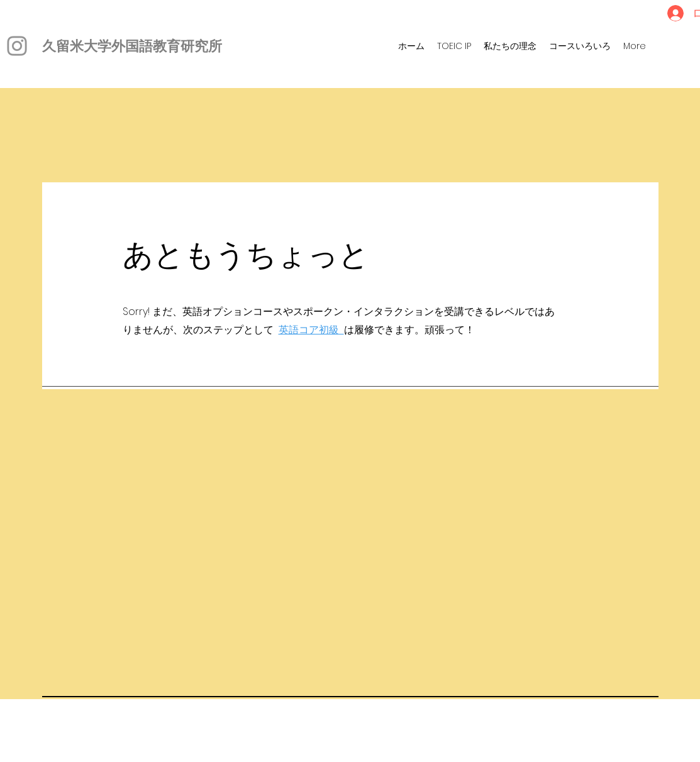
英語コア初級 (311, 330)
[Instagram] (17, 46)
